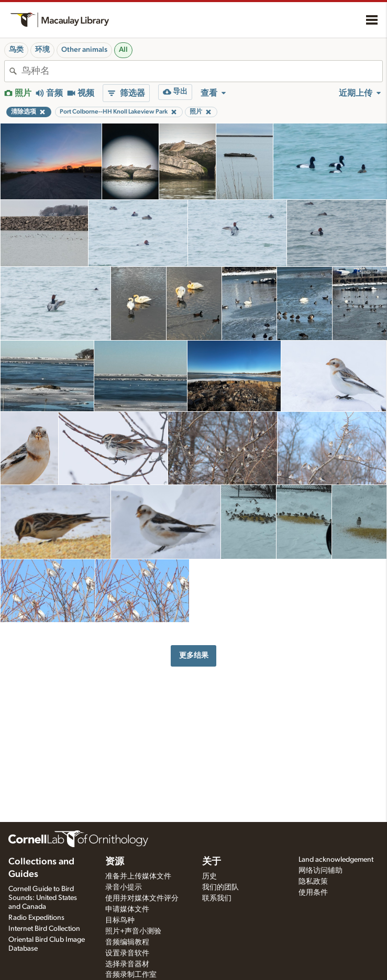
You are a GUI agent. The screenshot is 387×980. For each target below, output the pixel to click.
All (123, 50)
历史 (209, 876)
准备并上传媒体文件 (138, 876)
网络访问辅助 (320, 871)
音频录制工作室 (131, 975)
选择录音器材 (127, 964)
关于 (212, 862)
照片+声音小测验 (133, 931)
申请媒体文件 (127, 909)
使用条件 (313, 893)
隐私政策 (313, 882)
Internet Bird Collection (44, 929)
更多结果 (194, 655)
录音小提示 (124, 887)
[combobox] (202, 71)
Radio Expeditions (36, 918)
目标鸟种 (120, 920)
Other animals (84, 50)
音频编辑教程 (127, 942)
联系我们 (217, 898)
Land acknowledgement (336, 860)
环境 (42, 50)
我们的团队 (220, 887)
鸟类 (16, 50)
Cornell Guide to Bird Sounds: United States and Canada (43, 898)
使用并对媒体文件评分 (142, 898)
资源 (115, 862)
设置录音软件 (127, 953)
